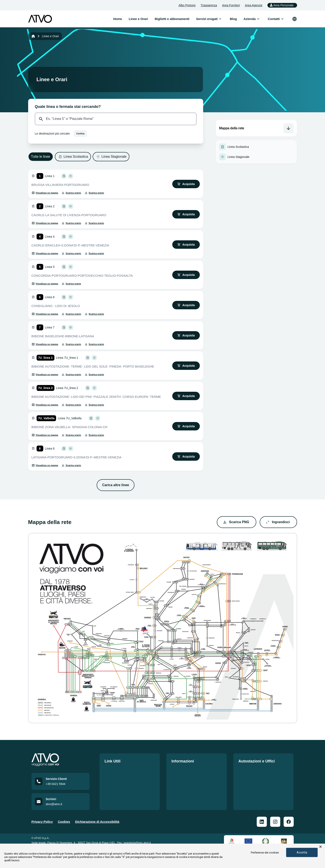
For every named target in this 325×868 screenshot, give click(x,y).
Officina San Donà (252, 790)
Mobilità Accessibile (186, 793)
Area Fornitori (231, 5)
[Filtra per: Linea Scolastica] (73, 157)
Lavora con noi (116, 785)
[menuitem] (207, 19)
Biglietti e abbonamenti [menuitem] (172, 19)
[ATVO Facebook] (289, 828)
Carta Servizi (181, 777)
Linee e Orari (114, 770)
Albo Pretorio (187, 5)
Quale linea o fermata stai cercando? (68, 107)
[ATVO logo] (40, 19)
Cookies (64, 828)
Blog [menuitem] (233, 19)
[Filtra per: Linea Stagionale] (111, 157)
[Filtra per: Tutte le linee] (41, 157)
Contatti (111, 793)
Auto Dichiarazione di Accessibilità (187, 803)
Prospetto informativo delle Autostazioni (259, 780)
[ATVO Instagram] (275, 828)
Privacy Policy (42, 828)
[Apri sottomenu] (220, 19)
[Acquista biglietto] (186, 184)
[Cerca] (41, 119)
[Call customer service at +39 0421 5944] (61, 788)
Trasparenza (209, 5)
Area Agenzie (254, 5)
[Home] (33, 36)
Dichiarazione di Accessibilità (97, 828)
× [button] (320, 847)
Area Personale (281, 5)
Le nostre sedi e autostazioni (260, 770)
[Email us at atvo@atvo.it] (61, 808)
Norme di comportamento (191, 785)
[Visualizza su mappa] (45, 193)
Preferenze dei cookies (265, 853)
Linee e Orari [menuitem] (138, 19)
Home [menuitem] (118, 19)
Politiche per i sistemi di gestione (196, 770)
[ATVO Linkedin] (262, 828)
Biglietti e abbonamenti (122, 777)
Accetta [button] (302, 852)
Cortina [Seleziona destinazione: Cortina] (80, 134)
